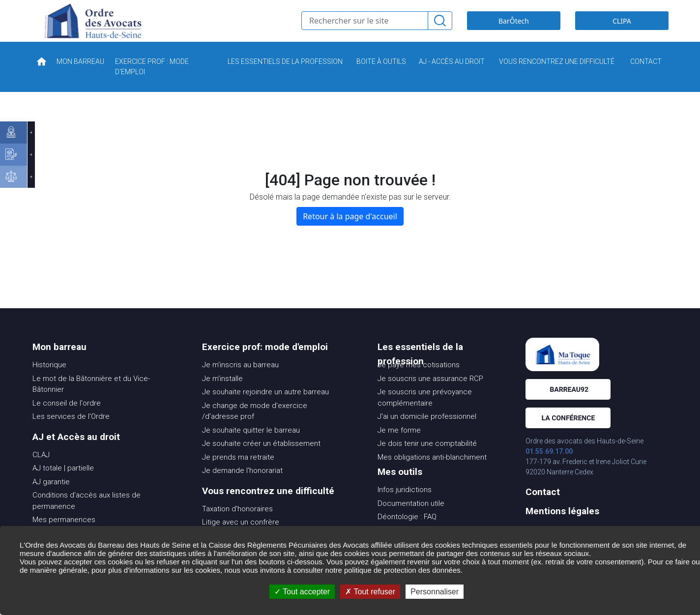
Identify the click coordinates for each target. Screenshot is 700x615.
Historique (49, 380)
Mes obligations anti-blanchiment (432, 472)
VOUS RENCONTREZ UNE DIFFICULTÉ (557, 76)
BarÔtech (514, 28)
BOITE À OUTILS (381, 76)
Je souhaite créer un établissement (261, 458)
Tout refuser (370, 592)
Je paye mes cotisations (419, 380)
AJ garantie (51, 497)
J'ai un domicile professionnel (427, 431)
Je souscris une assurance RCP (430, 393)
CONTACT (646, 76)
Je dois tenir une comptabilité (427, 458)
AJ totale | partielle (63, 483)
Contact (543, 507)
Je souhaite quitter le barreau (251, 445)
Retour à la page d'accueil (350, 231)
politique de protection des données (402, 570)
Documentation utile (411, 518)
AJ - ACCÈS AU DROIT (452, 76)
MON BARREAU (80, 76)
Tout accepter (302, 592)
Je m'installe (222, 393)
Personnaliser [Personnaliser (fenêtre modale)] (435, 592)
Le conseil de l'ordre (67, 418)
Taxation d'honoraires (237, 524)
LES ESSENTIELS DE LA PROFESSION (285, 76)
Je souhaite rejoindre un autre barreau (265, 407)
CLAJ (41, 469)
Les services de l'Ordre (71, 431)
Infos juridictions (405, 504)
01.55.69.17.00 (549, 466)
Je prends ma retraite (238, 472)
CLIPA (622, 28)
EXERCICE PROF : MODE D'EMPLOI (152, 81)
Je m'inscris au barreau (240, 380)
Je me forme (399, 445)
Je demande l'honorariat (242, 485)
